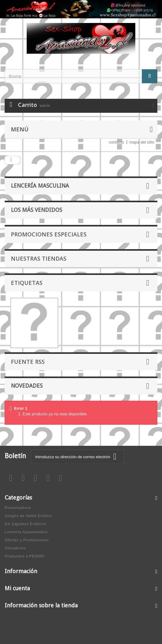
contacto (117, 142)
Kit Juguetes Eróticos (25, 524)
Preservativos (18, 508)
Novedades (27, 386)
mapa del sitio (142, 142)
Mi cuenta (17, 588)
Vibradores (15, 548)
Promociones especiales (49, 234)
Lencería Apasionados (26, 532)
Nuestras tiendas (39, 258)
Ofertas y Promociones (27, 540)
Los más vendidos (36, 210)
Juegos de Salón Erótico (28, 516)
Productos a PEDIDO (25, 556)
